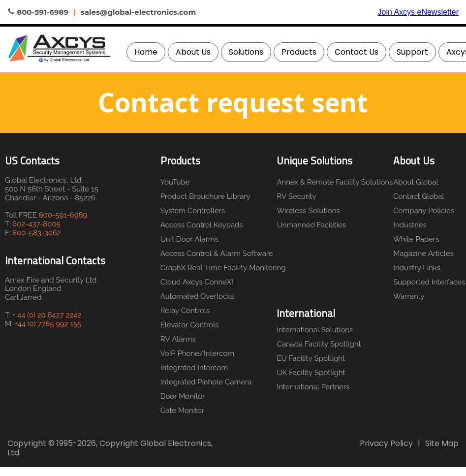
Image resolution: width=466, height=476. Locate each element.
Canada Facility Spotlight (319, 344)
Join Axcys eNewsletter (418, 12)
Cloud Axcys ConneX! (197, 282)
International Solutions (315, 330)
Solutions (246, 52)
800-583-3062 (37, 233)
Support (412, 52)
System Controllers (193, 211)
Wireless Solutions (308, 211)
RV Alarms (178, 339)
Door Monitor (183, 396)
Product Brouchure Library (205, 196)
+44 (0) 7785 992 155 (48, 324)
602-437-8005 (36, 224)
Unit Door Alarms (189, 239)
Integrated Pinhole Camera (206, 382)
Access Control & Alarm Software (217, 254)
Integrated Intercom (194, 368)
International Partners (313, 387)
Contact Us (357, 52)
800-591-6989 (63, 215)
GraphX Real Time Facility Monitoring (221, 268)
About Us (193, 52)
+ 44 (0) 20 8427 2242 (47, 315)
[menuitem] (146, 52)
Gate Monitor (182, 411)
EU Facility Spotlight (311, 358)
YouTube (175, 182)
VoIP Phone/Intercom (197, 353)
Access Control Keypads (202, 225)
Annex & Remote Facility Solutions (332, 182)
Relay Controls (185, 311)
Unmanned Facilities (311, 225)
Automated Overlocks (198, 296)
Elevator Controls (190, 325)
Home (146, 52)
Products (299, 52)
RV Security (296, 196)
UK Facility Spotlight (311, 373)
